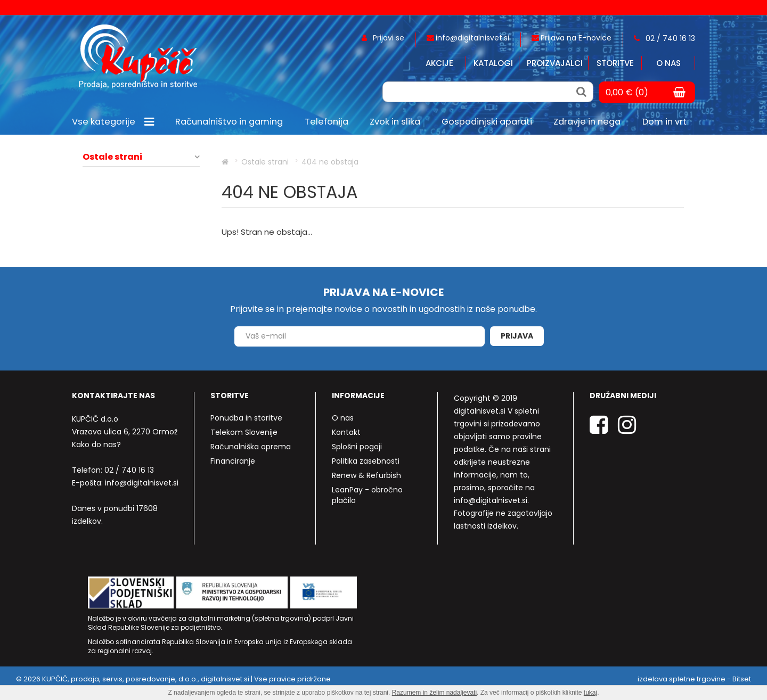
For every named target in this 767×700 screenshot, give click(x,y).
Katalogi (493, 63)
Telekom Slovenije (244, 432)
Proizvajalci (555, 63)
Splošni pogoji (357, 447)
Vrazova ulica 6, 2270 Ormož (125, 432)
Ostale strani (112, 157)
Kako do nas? (96, 444)
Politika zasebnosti (366, 461)
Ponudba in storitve (246, 418)
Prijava (517, 336)
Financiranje (233, 461)
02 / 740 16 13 (129, 470)
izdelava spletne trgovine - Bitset (694, 679)
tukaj (590, 693)
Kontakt (346, 432)
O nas (668, 63)
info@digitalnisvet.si (142, 483)
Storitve (615, 63)
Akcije (439, 63)
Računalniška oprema (251, 447)
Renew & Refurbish (366, 475)
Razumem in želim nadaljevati (434, 693)
